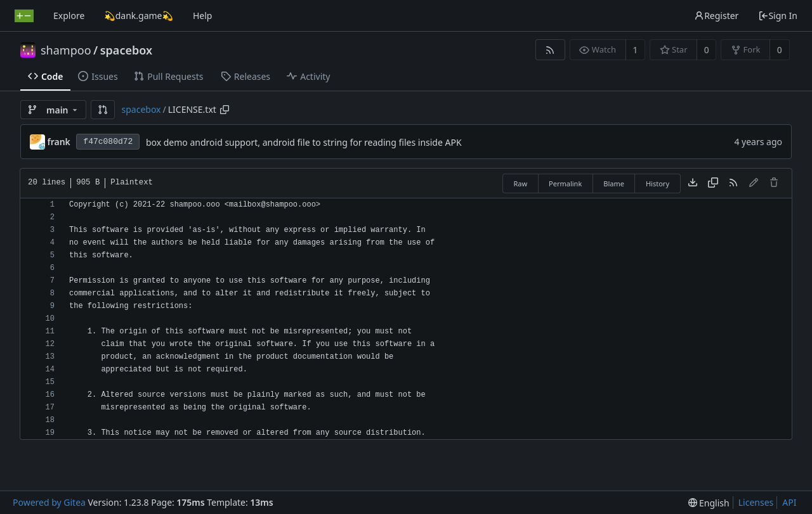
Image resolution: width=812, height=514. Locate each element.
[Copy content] (713, 183)
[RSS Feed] (550, 50)
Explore (69, 16)
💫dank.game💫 (139, 16)
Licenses (756, 502)
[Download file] (693, 183)
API (789, 502)
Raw (520, 183)
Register (716, 16)
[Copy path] (225, 110)
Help (203, 16)
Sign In (778, 16)
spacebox (126, 50)
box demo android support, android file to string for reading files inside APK (304, 142)
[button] (103, 110)
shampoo (66, 50)
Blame (614, 183)
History (658, 183)
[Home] (24, 16)
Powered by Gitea (49, 502)
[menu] (709, 503)
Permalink (565, 183)
